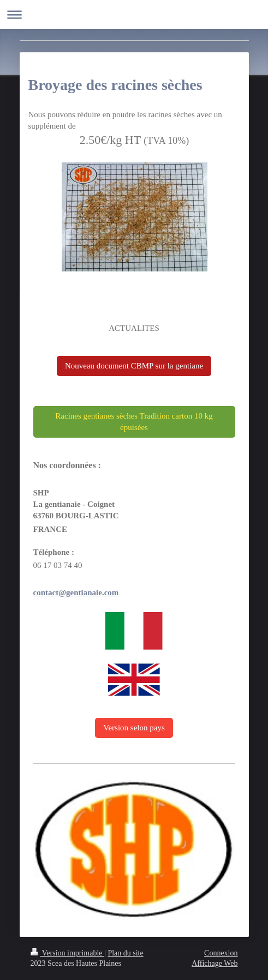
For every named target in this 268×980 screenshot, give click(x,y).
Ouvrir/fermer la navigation (134, 14)
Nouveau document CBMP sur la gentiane (134, 366)
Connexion (221, 953)
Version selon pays (134, 728)
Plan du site (125, 953)
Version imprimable (68, 953)
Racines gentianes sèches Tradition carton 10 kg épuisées (134, 422)
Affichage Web (215, 963)
